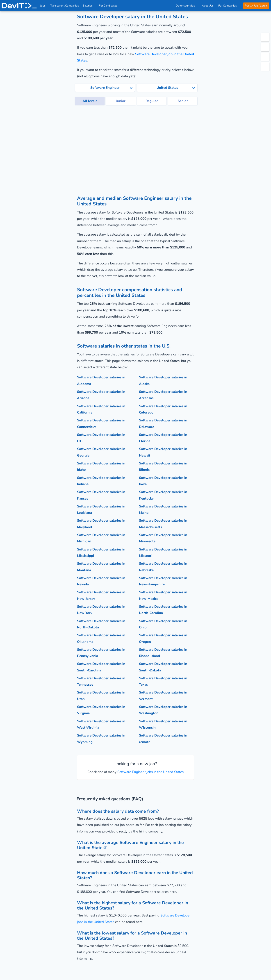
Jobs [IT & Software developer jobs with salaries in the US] (43, 6)
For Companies (229, 6)
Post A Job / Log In (256, 6)
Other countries (187, 6)
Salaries (89, 6)
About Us (208, 6)
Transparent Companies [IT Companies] (65, 6)
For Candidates (110, 6)
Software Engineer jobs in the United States (150, 772)
